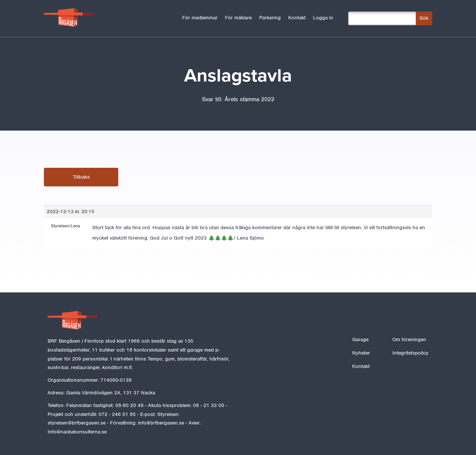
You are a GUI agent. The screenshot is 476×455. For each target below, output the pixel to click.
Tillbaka (81, 177)
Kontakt (297, 18)
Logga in (323, 18)
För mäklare (238, 18)
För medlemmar (200, 18)
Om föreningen (409, 339)
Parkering (270, 18)
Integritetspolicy (410, 353)
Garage (360, 339)
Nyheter (361, 353)
